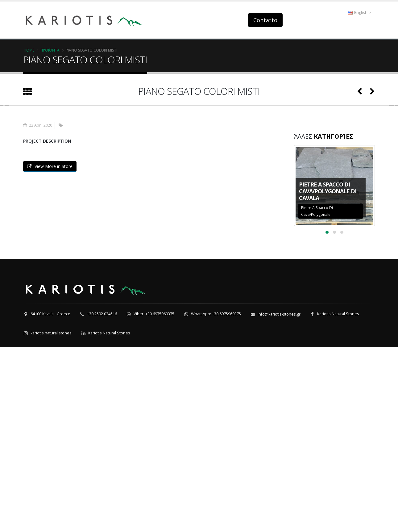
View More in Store (50, 351)
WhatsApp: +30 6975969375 (216, 499)
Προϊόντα (50, 50)
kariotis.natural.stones (51, 518)
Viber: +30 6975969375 (154, 499)
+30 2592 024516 (102, 499)
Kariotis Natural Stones (338, 499)
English (359, 13)
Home (29, 50)
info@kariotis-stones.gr (279, 499)
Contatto (265, 20)
